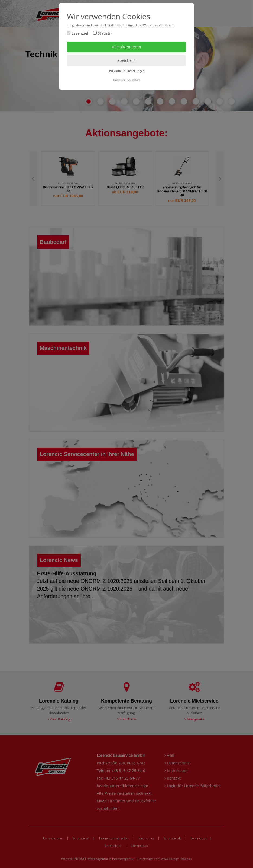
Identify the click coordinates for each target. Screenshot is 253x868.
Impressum (119, 80)
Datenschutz (133, 80)
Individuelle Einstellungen (126, 71)
